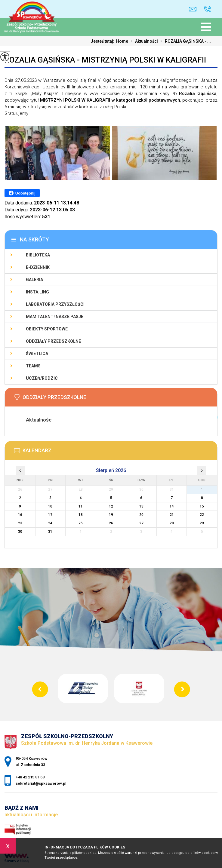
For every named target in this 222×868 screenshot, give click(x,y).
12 (111, 506)
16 (20, 515)
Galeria (34, 280)
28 (172, 523)
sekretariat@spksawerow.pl (193, 9)
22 (202, 515)
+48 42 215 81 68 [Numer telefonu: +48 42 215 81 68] (30, 777)
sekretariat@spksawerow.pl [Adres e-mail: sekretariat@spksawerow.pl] (41, 783)
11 (81, 506)
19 (111, 515)
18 (81, 515)
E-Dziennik (38, 267)
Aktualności (143, 41)
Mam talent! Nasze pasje (55, 317)
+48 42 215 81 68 (207, 9)
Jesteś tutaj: (103, 41)
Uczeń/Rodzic (42, 378)
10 (50, 506)
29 (202, 523)
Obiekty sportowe (47, 329)
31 (50, 532)
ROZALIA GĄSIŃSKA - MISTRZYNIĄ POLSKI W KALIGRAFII (105, 60)
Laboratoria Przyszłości (55, 304)
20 (141, 515)
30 (20, 532)
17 (50, 515)
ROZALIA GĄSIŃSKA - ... (184, 41)
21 (172, 515)
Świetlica (37, 354)
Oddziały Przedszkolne (53, 341)
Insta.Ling (37, 292)
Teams (33, 366)
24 (50, 523)
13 (141, 506)
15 (202, 506)
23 (20, 523)
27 (141, 523)
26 (111, 523)
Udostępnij (22, 193)
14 (172, 506)
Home (122, 41)
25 (81, 523)
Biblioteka (38, 255)
